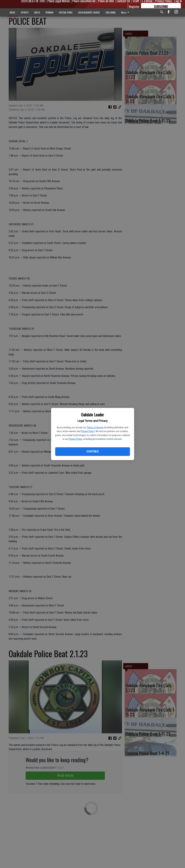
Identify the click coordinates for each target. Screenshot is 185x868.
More (126, 12)
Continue (92, 452)
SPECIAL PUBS (66, 12)
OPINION (49, 12)
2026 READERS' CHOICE (89, 12)
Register (134, 6)
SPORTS (25, 12)
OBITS (37, 12)
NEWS (12, 12)
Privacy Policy (88, 431)
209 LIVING (110, 12)
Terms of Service (95, 427)
